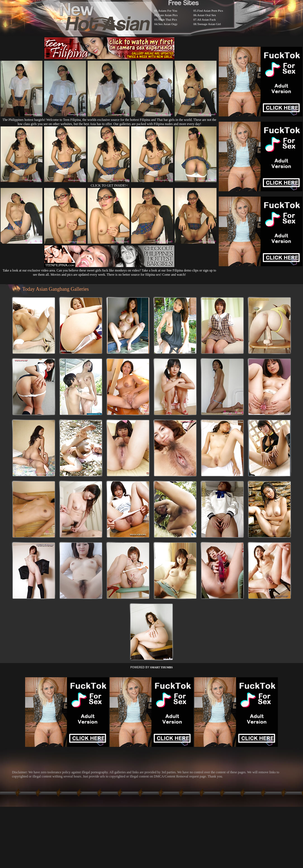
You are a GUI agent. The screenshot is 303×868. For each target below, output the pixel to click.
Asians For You (168, 11)
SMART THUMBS (161, 667)
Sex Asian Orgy (168, 24)
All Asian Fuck (207, 19)
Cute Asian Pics (168, 15)
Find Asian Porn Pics (210, 11)
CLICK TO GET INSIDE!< (109, 185)
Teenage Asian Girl (209, 24)
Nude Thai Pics (168, 19)
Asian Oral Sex (207, 15)
